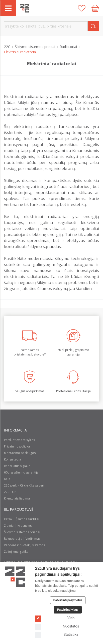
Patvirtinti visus (68, 610)
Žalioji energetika (16, 552)
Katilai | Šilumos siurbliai (22, 519)
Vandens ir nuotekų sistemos (24, 545)
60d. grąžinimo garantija (21, 472)
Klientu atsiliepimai (17, 498)
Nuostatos (57, 626)
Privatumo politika (17, 446)
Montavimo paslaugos (20, 453)
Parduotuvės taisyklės (19, 440)
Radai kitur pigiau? (17, 466)
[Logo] (15, 577)
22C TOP (10, 492)
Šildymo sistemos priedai (35, 47)
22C (8, 47)
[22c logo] (25, 8)
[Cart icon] (95, 8)
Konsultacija (13, 459)
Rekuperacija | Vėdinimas (22, 539)
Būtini (55, 618)
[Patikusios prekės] (82, 8)
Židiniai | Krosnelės (18, 526)
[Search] (93, 26)
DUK (7, 479)
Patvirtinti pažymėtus (68, 600)
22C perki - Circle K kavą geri (24, 485)
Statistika (57, 635)
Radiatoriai (69, 47)
